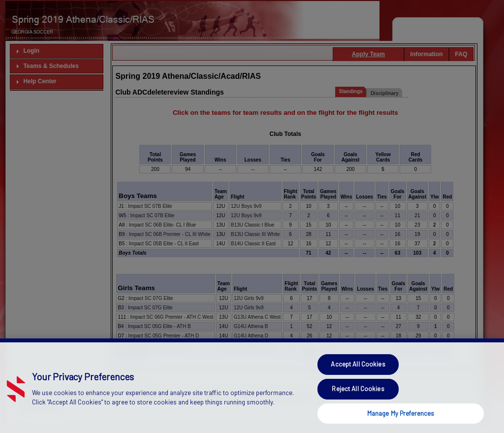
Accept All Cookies (358, 382)
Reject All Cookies (358, 406)
